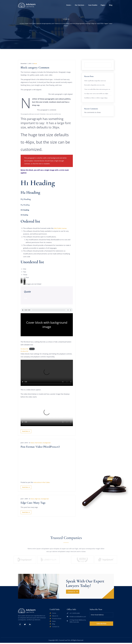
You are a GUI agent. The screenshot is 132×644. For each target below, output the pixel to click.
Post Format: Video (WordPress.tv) (40, 448)
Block (36, 64)
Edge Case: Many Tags (33, 504)
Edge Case (38, 500)
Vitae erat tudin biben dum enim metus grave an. (97, 89)
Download (32, 350)
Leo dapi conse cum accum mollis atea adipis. (96, 94)
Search (111, 63)
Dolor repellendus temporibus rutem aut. (95, 81)
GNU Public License (61, 229)
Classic (32, 444)
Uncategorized (48, 444)
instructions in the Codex (42, 483)
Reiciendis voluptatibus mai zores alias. (95, 85)
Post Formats (39, 444)
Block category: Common (35, 68)
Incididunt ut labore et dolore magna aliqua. (96, 98)
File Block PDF (24, 350)
